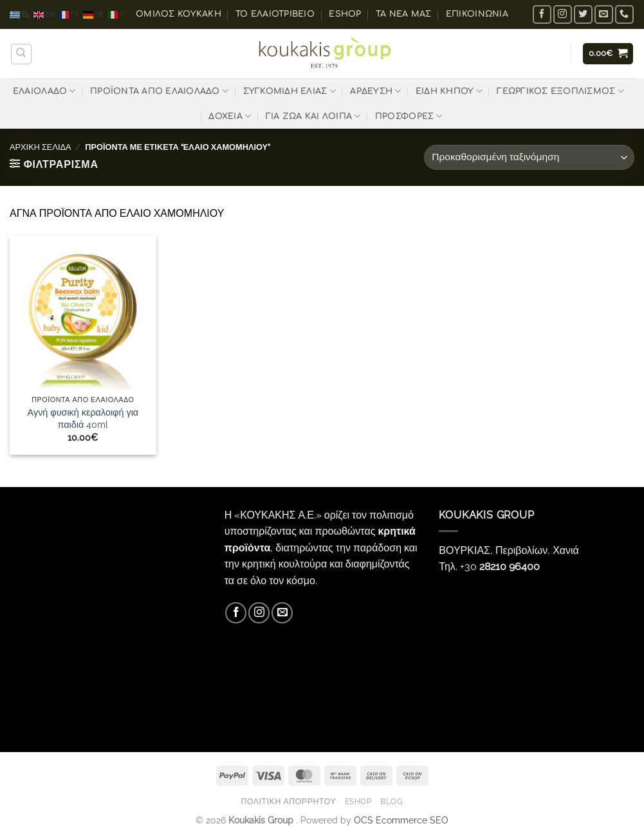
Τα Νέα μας (404, 14)
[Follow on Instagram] (563, 14)
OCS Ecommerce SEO (401, 820)
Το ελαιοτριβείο (275, 14)
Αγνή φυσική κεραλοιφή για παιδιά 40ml (83, 418)
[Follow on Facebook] (542, 14)
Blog (391, 801)
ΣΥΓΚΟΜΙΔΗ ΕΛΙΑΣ (290, 91)
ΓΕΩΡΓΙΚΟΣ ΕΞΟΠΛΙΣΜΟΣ (560, 91)
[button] (608, 54)
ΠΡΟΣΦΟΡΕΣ (409, 116)
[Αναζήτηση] (21, 54)
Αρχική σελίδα (41, 147)
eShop (345, 14)
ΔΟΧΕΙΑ (230, 116)
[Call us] (624, 14)
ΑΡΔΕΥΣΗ (375, 91)
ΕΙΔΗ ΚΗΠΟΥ (449, 91)
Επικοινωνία (477, 14)
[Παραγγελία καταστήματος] (529, 157)
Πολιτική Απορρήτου (288, 801)
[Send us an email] (604, 14)
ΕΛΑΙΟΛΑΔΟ (44, 91)
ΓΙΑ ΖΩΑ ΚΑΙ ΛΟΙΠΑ (313, 116)
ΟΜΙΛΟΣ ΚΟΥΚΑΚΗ (179, 14)
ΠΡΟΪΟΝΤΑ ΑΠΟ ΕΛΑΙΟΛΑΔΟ (159, 91)
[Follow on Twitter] (583, 14)
